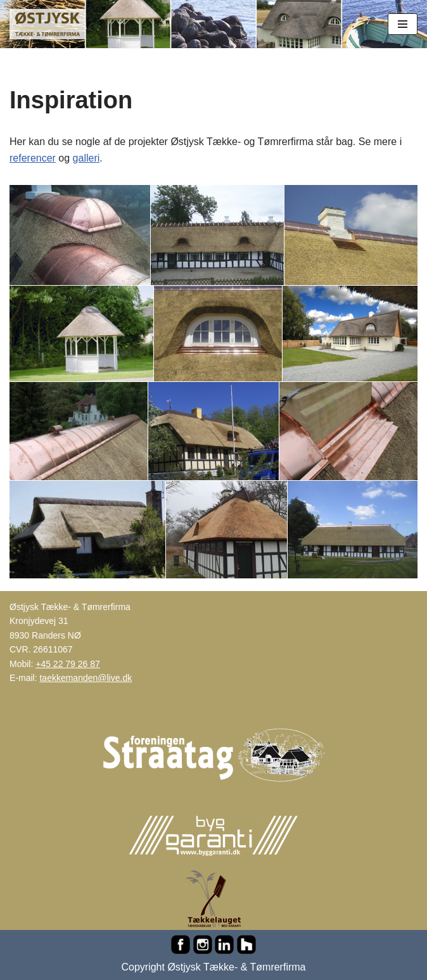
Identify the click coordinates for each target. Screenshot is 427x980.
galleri (86, 158)
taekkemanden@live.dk (86, 678)
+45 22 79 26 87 (68, 664)
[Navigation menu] (403, 24)
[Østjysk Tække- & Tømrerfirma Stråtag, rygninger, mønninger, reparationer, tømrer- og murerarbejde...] (48, 24)
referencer (33, 158)
